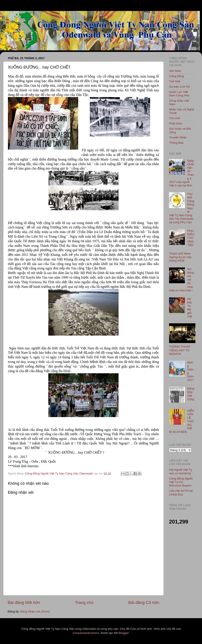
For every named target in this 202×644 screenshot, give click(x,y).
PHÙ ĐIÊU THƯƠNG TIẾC (191, 238)
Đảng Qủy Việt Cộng (191, 394)
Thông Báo (176, 143)
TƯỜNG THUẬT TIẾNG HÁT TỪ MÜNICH (180, 350)
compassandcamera (86, 633)
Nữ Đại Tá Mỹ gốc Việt (190, 308)
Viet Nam (175, 71)
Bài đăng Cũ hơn (144, 602)
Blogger (124, 633)
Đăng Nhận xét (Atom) (35, 611)
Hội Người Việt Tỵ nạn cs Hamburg (181, 471)
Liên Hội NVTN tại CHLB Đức (181, 493)
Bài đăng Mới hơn (24, 602)
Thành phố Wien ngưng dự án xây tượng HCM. (180, 257)
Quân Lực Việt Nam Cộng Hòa (179, 94)
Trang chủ (84, 602)
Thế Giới (175, 81)
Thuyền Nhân (178, 137)
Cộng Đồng (177, 76)
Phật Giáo (176, 123)
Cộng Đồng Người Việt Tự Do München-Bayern (181, 482)
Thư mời (175, 118)
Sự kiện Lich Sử (179, 87)
